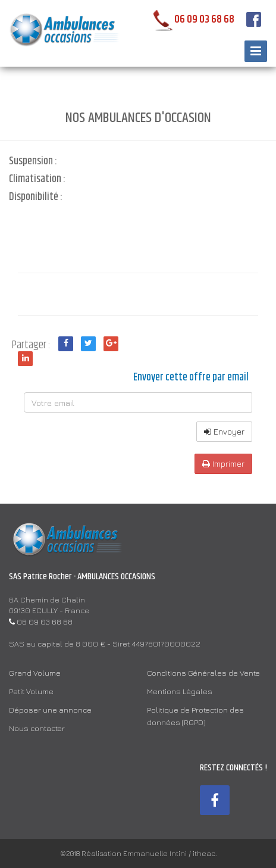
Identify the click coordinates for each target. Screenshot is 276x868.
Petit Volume (31, 691)
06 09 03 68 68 (191, 20)
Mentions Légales (180, 691)
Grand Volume (35, 673)
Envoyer (224, 431)
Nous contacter (37, 728)
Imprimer (223, 463)
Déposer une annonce (50, 710)
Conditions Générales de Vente (203, 673)
